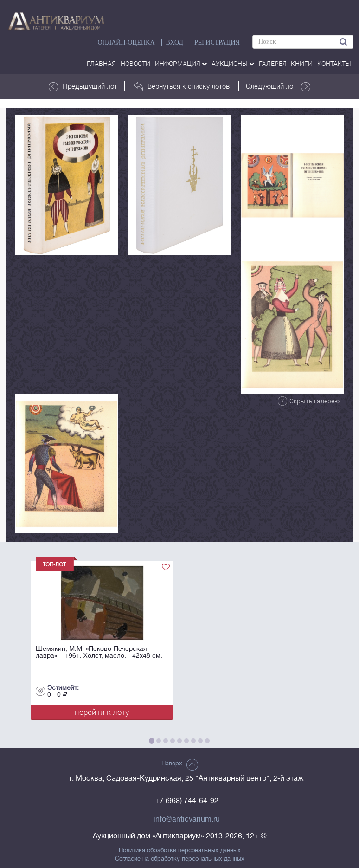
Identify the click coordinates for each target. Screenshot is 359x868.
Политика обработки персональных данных (180, 850)
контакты (334, 63)
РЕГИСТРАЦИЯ (217, 42)
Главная (101, 63)
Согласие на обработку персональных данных (180, 859)
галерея (273, 63)
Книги (302, 63)
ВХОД (175, 42)
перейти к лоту (102, 712)
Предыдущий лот (83, 86)
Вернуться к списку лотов (182, 86)
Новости (135, 63)
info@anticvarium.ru (187, 819)
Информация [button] (181, 63)
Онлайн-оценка (126, 42)
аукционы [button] (233, 63)
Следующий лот (278, 86)
